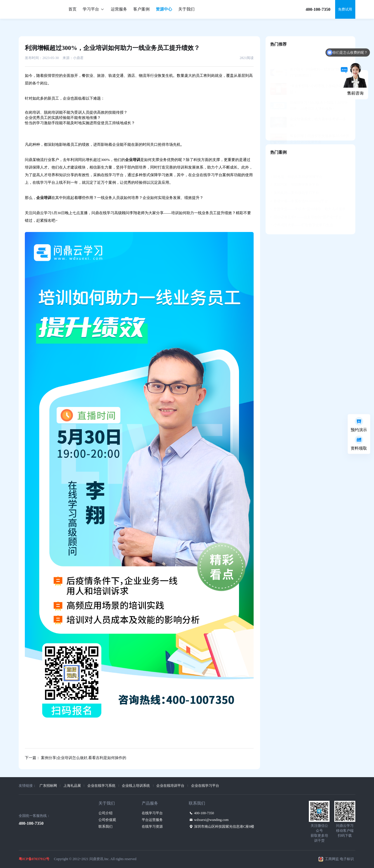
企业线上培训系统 (136, 786)
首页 (72, 9)
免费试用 (345, 9)
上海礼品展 (72, 786)
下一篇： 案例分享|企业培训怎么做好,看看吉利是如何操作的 (76, 758)
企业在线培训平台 (170, 786)
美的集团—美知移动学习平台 (295, 179)
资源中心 (164, 9)
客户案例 (141, 9)
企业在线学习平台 (205, 786)
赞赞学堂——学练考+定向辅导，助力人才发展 (308, 195)
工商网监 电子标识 (339, 859)
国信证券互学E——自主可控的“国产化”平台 (306, 203)
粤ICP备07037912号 (34, 859)
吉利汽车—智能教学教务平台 (295, 170)
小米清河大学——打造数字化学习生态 (302, 211)
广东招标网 (48, 786)
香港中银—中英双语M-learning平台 (299, 187)
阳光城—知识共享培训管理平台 (296, 162)
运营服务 (119, 9)
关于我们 (186, 9)
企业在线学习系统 (101, 786)
